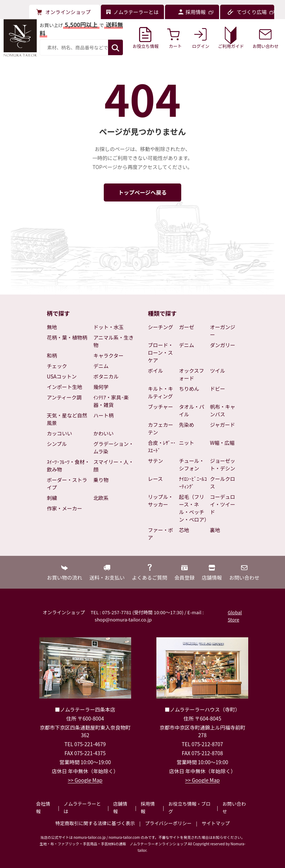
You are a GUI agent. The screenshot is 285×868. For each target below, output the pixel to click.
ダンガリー (223, 345)
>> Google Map (85, 780)
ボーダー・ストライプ (67, 484)
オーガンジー (223, 331)
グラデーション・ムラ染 (113, 448)
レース (155, 479)
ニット (187, 443)
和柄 (52, 355)
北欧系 (101, 498)
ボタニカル (106, 376)
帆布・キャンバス (223, 410)
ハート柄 (103, 415)
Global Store (235, 616)
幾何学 (101, 387)
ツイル (218, 371)
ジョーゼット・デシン (223, 464)
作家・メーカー (64, 508)
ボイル (156, 371)
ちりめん (189, 389)
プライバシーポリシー (168, 823)
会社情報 (43, 807)
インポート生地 (64, 387)
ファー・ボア (161, 534)
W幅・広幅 (222, 443)
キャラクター (108, 355)
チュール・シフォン (192, 464)
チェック (57, 366)
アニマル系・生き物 (113, 341)
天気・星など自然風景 (67, 419)
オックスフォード (192, 374)
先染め (187, 425)
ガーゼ (187, 327)
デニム (101, 366)
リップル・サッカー (161, 501)
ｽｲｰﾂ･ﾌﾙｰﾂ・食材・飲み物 (68, 466)
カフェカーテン (161, 428)
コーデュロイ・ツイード (223, 504)
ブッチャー (161, 407)
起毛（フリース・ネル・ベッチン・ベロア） (193, 508)
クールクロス (223, 482)
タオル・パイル (192, 410)
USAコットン (62, 376)
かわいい (103, 433)
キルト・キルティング (161, 392)
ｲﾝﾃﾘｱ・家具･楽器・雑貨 (111, 401)
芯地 (184, 530)
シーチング (161, 327)
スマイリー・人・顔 (113, 466)
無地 (52, 327)
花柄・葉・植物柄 (67, 337)
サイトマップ (215, 823)
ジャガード (222, 425)
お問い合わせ (234, 807)
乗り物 (101, 480)
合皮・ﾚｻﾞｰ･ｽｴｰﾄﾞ (162, 446)
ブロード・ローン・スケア (161, 353)
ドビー (218, 389)
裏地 (215, 530)
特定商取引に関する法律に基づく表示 (95, 823)
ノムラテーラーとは (82, 807)
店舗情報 (120, 807)
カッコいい (59, 433)
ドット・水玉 (108, 327)
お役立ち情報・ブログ (189, 807)
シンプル (57, 444)
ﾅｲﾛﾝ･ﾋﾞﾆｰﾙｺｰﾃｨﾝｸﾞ (193, 482)
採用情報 (148, 807)
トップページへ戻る (142, 192)
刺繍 (52, 498)
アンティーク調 (64, 397)
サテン (156, 461)
